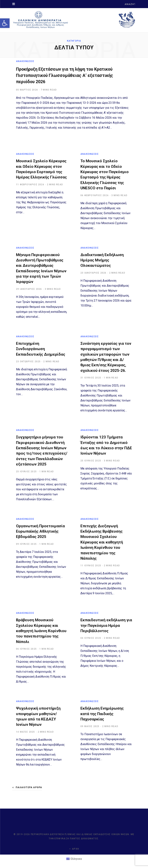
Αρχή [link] (74, 849)
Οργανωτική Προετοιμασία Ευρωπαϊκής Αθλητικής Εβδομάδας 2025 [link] (40, 531)
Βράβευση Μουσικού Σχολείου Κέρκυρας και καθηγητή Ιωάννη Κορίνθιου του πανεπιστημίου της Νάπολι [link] (41, 631)
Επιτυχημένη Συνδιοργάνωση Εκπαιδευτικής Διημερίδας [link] (41, 349)
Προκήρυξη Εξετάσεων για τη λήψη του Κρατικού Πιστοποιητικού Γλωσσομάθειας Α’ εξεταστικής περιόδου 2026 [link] (67, 76)
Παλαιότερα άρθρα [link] (27, 787)
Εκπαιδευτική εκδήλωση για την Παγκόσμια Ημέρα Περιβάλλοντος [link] (106, 626)
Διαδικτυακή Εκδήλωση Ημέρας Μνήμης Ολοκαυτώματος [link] (102, 260)
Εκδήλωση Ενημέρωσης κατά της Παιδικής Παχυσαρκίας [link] (102, 714)
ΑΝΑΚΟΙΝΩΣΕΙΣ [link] (25, 61)
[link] (5, 23)
